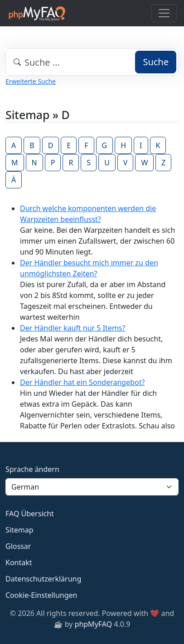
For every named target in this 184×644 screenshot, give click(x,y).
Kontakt (19, 562)
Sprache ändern (32, 469)
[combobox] (92, 62)
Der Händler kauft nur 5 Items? (73, 328)
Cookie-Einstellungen (41, 595)
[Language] (92, 487)
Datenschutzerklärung (43, 579)
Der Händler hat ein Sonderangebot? (82, 382)
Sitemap (19, 530)
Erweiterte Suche (31, 81)
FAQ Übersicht (30, 514)
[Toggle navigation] (164, 13)
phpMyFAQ (94, 624)
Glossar (18, 546)
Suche (156, 62)
